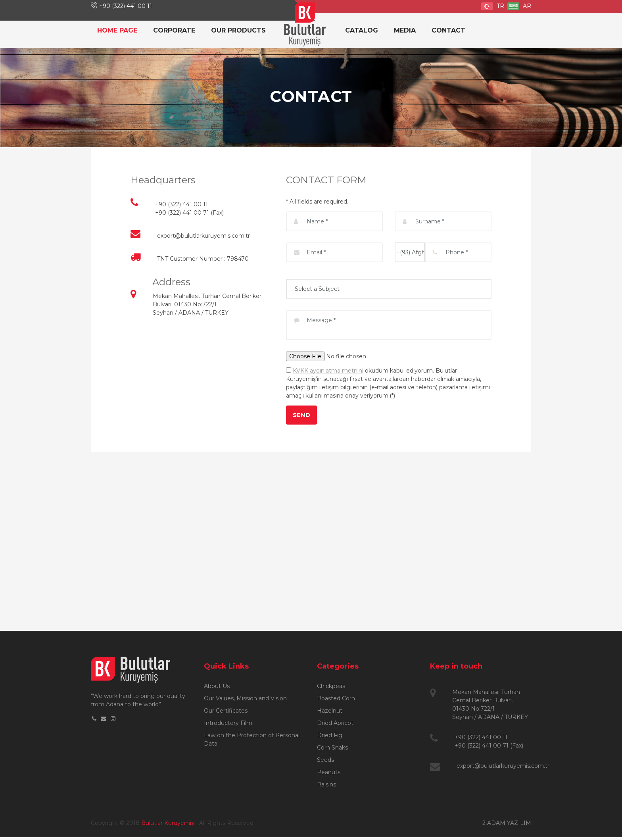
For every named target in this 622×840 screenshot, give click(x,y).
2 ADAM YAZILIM (507, 826)
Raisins (326, 787)
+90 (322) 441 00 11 (126, 6)
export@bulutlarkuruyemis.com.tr (203, 236)
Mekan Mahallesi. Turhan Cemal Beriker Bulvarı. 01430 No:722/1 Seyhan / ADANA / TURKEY (207, 304)
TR (493, 6)
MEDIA (405, 30)
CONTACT (448, 30)
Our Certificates (226, 713)
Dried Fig (330, 738)
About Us (217, 689)
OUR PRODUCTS (238, 30)
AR (519, 6)
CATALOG (362, 30)
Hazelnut (330, 713)
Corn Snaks (332, 750)
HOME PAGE (117, 30)
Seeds (325, 763)
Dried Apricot (335, 726)
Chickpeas (331, 689)
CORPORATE (174, 30)
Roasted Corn (336, 701)
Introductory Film (228, 726)
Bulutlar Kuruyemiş (168, 826)
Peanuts (329, 775)
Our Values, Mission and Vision (245, 701)
